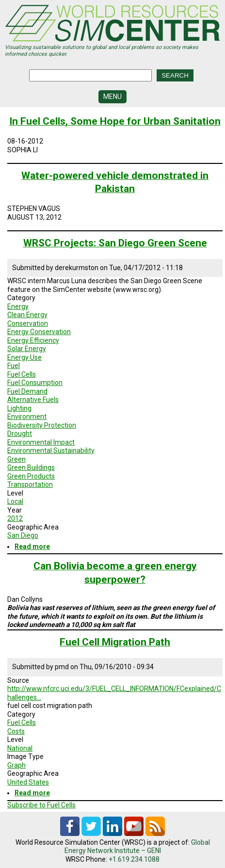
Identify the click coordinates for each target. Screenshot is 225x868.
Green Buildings (31, 467)
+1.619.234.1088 (134, 859)
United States (28, 782)
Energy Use (24, 357)
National (20, 748)
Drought (20, 434)
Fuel (14, 366)
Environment (27, 417)
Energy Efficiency (33, 340)
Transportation (30, 484)
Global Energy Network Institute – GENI (137, 847)
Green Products (31, 476)
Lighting (19, 408)
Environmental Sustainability (51, 450)
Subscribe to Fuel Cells (41, 805)
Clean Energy (27, 315)
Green (16, 459)
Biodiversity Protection (42, 425)
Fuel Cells (22, 374)
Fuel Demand (27, 391)
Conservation (28, 323)
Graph (16, 765)
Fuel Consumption (35, 383)
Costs (16, 731)
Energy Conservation (39, 332)
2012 (15, 518)
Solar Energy (27, 349)
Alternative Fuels (33, 400)
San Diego (23, 535)
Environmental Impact (41, 442)
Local (15, 501)
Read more (32, 547)
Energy (18, 306)
